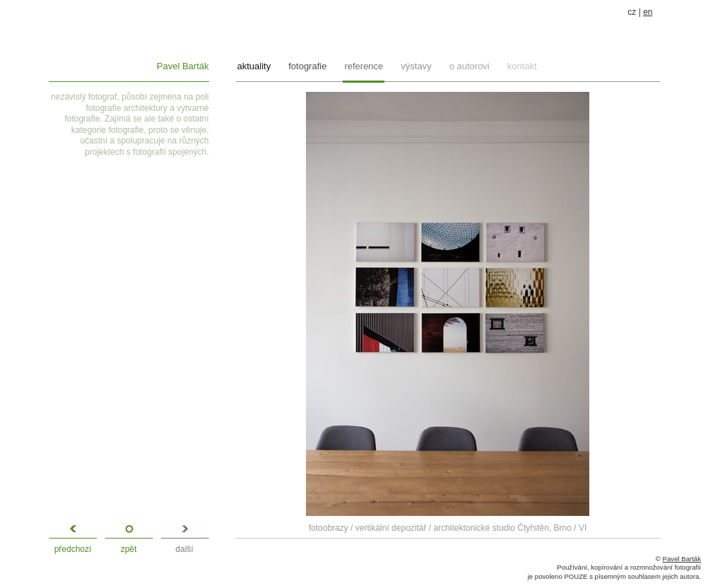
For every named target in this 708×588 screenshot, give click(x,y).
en (648, 12)
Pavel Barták (183, 66)
